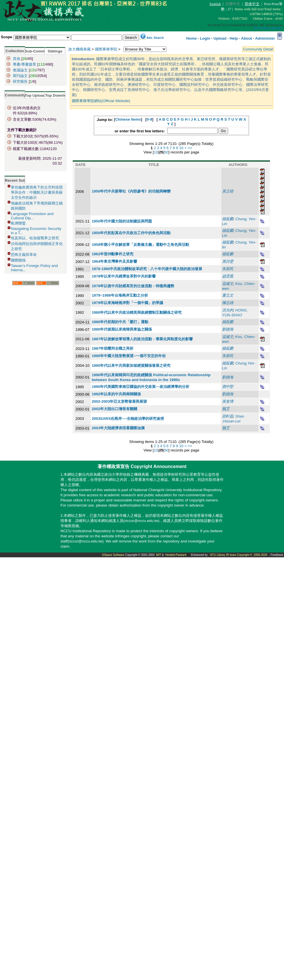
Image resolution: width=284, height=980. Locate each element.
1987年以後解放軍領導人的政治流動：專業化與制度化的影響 (142, 339)
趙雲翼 (228, 276)
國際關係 (18, 260)
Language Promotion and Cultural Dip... (32, 216)
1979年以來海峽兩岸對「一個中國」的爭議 (128, 303)
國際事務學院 (106, 49)
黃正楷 (228, 191)
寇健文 (228, 284)
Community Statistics (24, 95)
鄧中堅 (228, 387)
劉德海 (228, 329)
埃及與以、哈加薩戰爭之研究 (35, 238)
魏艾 (226, 409)
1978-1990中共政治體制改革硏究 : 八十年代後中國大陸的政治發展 (147, 269)
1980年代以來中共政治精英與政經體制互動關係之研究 (137, 312)
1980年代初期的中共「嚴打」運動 (120, 322)
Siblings (55, 51)
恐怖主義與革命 (24, 255)
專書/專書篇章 (25, 64)
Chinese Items (128, 119)
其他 (17, 59)
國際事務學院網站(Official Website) (101, 101)
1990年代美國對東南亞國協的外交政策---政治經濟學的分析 (141, 387)
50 (166, 152)
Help (234, 38)
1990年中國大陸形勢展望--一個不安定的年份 (129, 356)
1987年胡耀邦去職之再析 (113, 348)
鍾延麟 (228, 219)
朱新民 (228, 269)
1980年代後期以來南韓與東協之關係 (122, 329)
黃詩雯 (228, 261)
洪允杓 (228, 310)
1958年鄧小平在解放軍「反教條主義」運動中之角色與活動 (141, 245)
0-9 (149, 119)
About (247, 38)
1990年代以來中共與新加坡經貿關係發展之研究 (131, 366)
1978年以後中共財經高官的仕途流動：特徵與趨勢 (133, 286)
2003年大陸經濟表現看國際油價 (118, 428)
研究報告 (20, 81)
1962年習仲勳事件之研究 (113, 254)
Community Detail (258, 49)
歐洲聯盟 (18, 223)
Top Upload (35, 95)
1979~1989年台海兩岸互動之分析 (120, 295)
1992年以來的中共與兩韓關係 (116, 394)
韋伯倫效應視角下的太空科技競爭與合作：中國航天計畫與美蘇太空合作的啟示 (37, 192)
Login (205, 38)
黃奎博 (228, 401)
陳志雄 (228, 303)
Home (191, 38)
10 (181, 148)
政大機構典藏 (80, 49)
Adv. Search (155, 38)
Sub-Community (39, 51)
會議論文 (20, 70)
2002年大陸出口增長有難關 (115, 409)
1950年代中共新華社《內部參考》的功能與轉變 (131, 191)
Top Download (58, 95)
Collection (15, 51)
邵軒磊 (228, 416)
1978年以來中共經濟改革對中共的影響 (124, 276)
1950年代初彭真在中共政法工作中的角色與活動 (131, 233)
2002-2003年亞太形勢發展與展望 (119, 401)
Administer (265, 38)
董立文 (228, 295)
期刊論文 (20, 76)
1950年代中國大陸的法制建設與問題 (122, 221)
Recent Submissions (24, 180)
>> (190, 148)
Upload (220, 38)
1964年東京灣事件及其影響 (115, 261)
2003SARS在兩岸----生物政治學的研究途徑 (128, 419)
